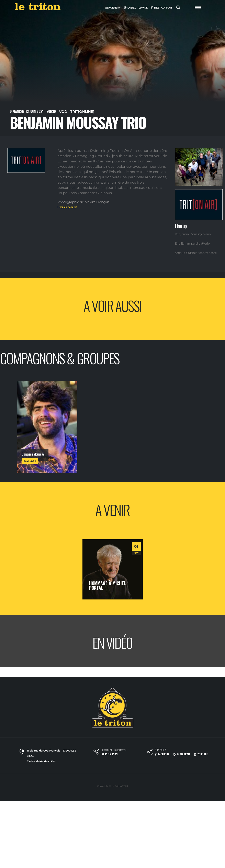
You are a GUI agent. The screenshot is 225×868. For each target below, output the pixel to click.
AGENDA (113, 8)
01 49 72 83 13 (109, 754)
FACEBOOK (162, 754)
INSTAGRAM (182, 754)
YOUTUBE (201, 754)
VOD (144, 8)
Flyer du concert (67, 207)
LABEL (130, 8)
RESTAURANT (161, 8)
